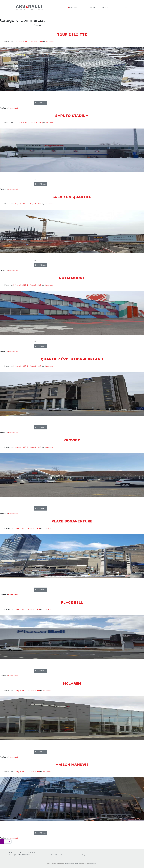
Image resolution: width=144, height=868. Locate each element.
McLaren (72, 684)
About (93, 7)
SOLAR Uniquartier (72, 197)
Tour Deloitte (72, 35)
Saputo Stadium (72, 116)
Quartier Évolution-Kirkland (72, 359)
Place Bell (72, 602)
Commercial (13, 108)
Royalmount (72, 278)
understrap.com (85, 864)
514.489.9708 (26, 855)
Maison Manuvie (72, 765)
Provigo (72, 440)
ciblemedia (50, 42)
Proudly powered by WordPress (55, 864)
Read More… (41, 103)
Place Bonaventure (72, 521)
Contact (104, 7)
